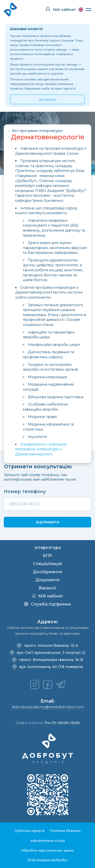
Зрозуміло (48, 99)
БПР (48, 556)
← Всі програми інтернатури (35, 131)
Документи (48, 580)
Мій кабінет (48, 596)
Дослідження (48, 572)
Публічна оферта (30, 831)
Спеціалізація (48, 564)
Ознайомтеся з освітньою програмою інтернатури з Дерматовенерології (41, 449)
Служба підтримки (48, 604)
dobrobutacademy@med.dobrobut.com (48, 707)
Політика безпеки (65, 831)
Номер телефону (25, 492)
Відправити (48, 522)
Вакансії (48, 588)
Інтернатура (48, 548)
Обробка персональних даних (48, 850)
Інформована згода (48, 840)
